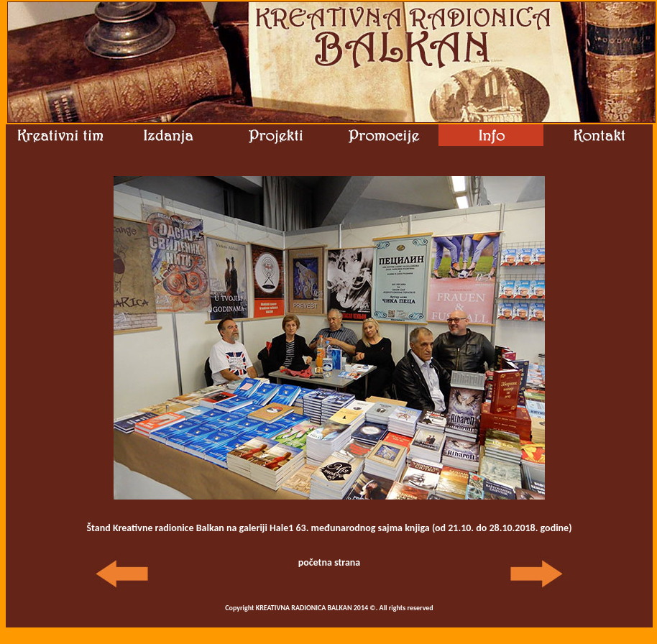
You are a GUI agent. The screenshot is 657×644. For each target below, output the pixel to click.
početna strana (330, 562)
